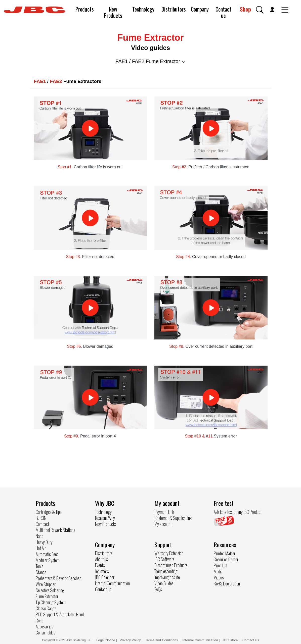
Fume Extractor (47, 596)
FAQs (158, 589)
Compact (42, 524)
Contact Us (251, 640)
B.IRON (41, 518)
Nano (39, 536)
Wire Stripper (46, 584)
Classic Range (46, 608)
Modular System (48, 560)
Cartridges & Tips (49, 512)
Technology (143, 9)
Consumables (45, 632)
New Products (113, 12)
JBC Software (164, 559)
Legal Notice (106, 640)
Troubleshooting (166, 571)
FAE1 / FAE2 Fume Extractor (150, 61)
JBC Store (230, 640)
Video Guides (164, 583)
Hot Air (41, 548)
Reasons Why (105, 518)
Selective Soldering (50, 590)
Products (85, 9)
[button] (260, 10)
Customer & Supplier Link (173, 518)
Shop (245, 9)
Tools (39, 566)
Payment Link (164, 512)
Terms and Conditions (162, 640)
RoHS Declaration (227, 583)
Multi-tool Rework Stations (55, 530)
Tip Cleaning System (51, 602)
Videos (219, 577)
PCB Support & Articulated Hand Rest (60, 617)
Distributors (174, 9)
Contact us (223, 12)
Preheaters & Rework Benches (58, 578)
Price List (221, 565)
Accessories (44, 626)
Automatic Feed (47, 554)
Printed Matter (225, 553)
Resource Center (226, 559)
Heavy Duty (44, 542)
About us (101, 559)
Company (200, 9)
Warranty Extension (169, 553)
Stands (41, 572)
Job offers (102, 571)
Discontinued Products (171, 565)
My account (163, 524)
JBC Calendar (105, 577)
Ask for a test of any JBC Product (238, 512)
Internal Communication (112, 583)
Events (100, 565)
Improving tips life (167, 577)
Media (218, 571)
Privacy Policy (130, 640)
